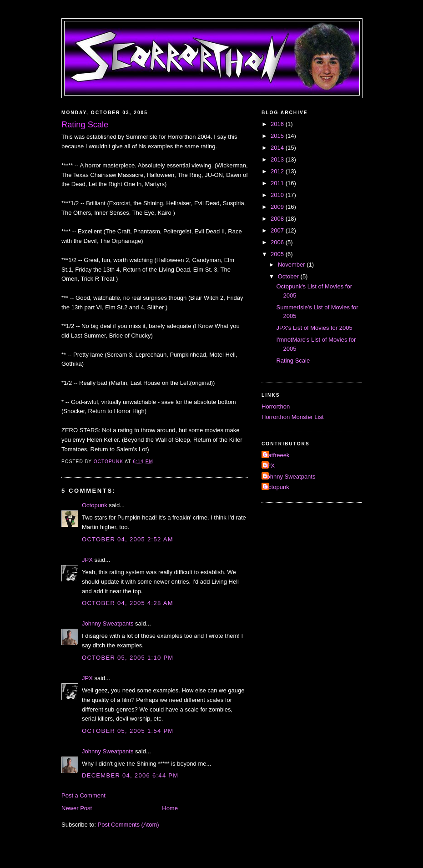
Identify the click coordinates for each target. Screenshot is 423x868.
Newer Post (77, 808)
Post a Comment (83, 795)
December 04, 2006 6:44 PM (130, 775)
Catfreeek (277, 455)
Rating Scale (293, 361)
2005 (278, 254)
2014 (278, 148)
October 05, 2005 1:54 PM (128, 731)
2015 (278, 136)
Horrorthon (276, 406)
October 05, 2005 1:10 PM (128, 658)
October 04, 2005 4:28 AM (128, 603)
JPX (87, 560)
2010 (278, 195)
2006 (278, 242)
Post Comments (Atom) (128, 825)
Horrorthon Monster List (293, 417)
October (289, 276)
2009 (278, 207)
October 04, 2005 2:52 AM (128, 539)
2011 (278, 183)
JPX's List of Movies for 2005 (314, 328)
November (292, 265)
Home (170, 808)
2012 (278, 171)
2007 (278, 230)
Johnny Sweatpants (108, 623)
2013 (278, 159)
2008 (278, 219)
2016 (278, 124)
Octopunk (95, 505)
